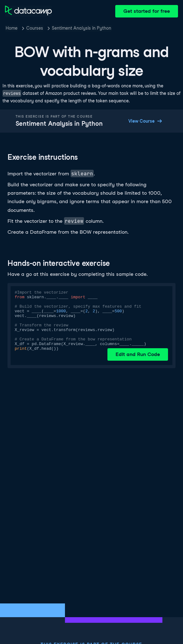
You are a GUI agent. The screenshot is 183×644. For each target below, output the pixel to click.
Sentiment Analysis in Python (82, 28)
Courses (35, 28)
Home (12, 28)
